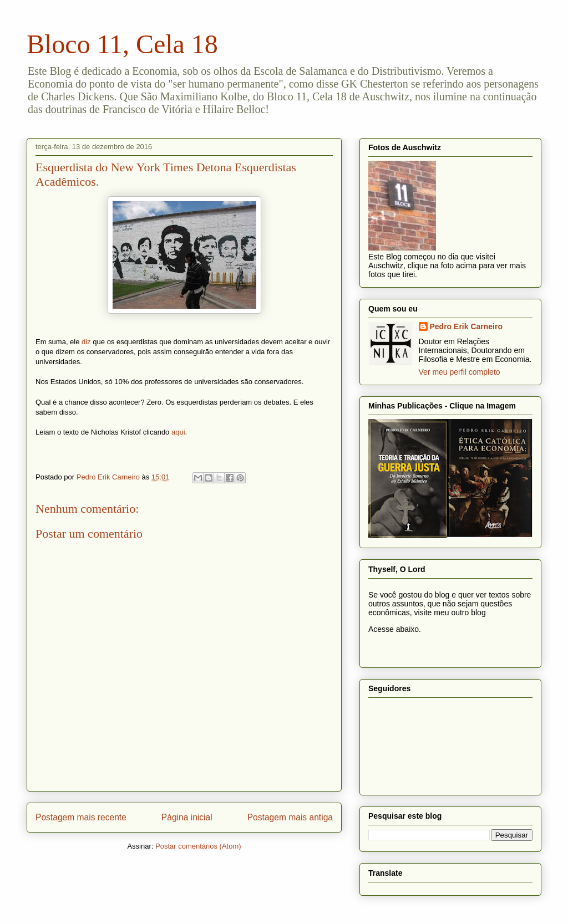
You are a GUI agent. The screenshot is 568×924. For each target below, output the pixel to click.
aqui (178, 432)
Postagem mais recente (81, 817)
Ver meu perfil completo (460, 372)
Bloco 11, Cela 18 (122, 44)
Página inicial (187, 817)
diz (86, 342)
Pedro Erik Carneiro (466, 326)
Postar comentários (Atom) (198, 846)
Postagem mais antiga (290, 817)
